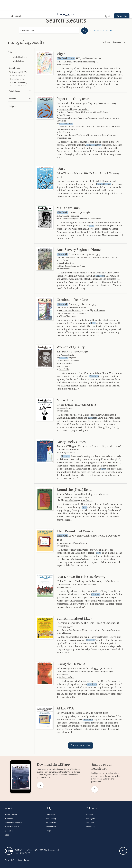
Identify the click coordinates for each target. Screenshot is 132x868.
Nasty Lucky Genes (71, 431)
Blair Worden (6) (17, 65)
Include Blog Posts (17, 46)
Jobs (7, 824)
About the (11, 804)
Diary (61, 158)
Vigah (61, 43)
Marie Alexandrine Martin (70, 300)
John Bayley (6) (17, 68)
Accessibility (51, 816)
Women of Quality (71, 337)
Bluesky (89, 804)
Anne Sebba (64, 359)
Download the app (53, 754)
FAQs (48, 820)
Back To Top (123, 840)
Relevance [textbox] (117, 32)
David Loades (65, 622)
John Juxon (64, 400)
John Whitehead (95, 208)
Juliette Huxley (65, 353)
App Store (61, 761)
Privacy (27, 850)
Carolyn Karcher (66, 252)
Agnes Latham (71, 490)
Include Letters (16, 50)
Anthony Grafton (66, 667)
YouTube (90, 812)
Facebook (90, 816)
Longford (67, 347)
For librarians (51, 812)
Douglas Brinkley (66, 99)
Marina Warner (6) (18, 72)
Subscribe (119, 6)
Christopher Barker (67, 442)
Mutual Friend (68, 390)
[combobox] (119, 32)
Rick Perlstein (65, 127)
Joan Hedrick (65, 258)
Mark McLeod (100, 300)
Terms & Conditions (13, 850)
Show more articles (81, 735)
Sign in (105, 6)
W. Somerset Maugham (69, 208)
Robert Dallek (65, 54)
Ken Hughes (64, 121)
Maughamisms (68, 197)
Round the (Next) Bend (74, 479)
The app (51, 808)
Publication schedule (14, 812)
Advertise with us (12, 816)
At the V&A (65, 698)
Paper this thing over (73, 88)
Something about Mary (74, 608)
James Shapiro (65, 577)
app (69, 758)
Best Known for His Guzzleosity (81, 566)
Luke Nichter (83, 99)
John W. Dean (65, 104)
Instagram (91, 808)
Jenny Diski (64, 535)
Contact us (50, 804)
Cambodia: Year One (72, 289)
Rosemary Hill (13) (18, 62)
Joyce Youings (87, 490)
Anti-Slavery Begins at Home (79, 239)
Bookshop (9, 820)
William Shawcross (67, 306)
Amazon (71, 764)
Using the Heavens (71, 653)
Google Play (42, 764)
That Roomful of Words (75, 521)
